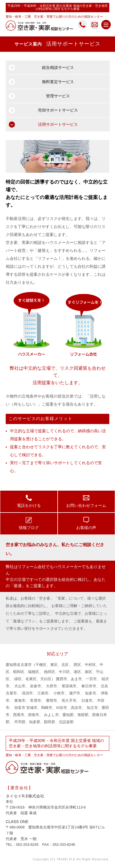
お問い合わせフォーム (86, 501)
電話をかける (29, 501)
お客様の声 (86, 523)
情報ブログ (29, 523)
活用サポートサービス (58, 124)
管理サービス (58, 96)
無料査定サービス (58, 82)
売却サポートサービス (58, 110)
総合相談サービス (58, 67)
